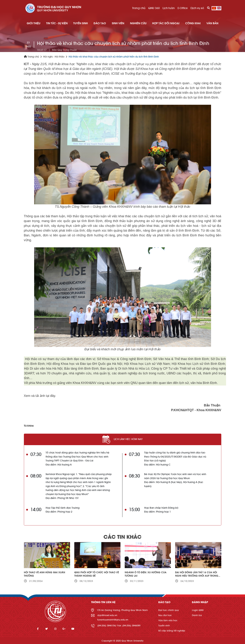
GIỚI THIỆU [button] (34, 23)
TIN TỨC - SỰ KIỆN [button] (57, 23)
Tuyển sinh (164, 626)
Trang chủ (139, 8)
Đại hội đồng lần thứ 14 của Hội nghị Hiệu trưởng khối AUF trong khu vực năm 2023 (197, 576)
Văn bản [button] (212, 23)
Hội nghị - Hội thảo (54, 57)
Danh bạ (197, 615)
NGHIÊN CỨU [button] (138, 23)
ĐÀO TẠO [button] (100, 23)
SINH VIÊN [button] (118, 23)
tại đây (50, 396)
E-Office (183, 8)
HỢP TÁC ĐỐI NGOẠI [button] (166, 23)
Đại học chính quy (169, 610)
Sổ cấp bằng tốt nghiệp (172, 631)
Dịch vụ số (197, 8)
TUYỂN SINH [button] (80, 23)
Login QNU (198, 610)
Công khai (193, 23)
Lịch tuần (169, 8)
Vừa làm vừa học (168, 620)
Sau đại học (165, 615)
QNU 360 (154, 8)
